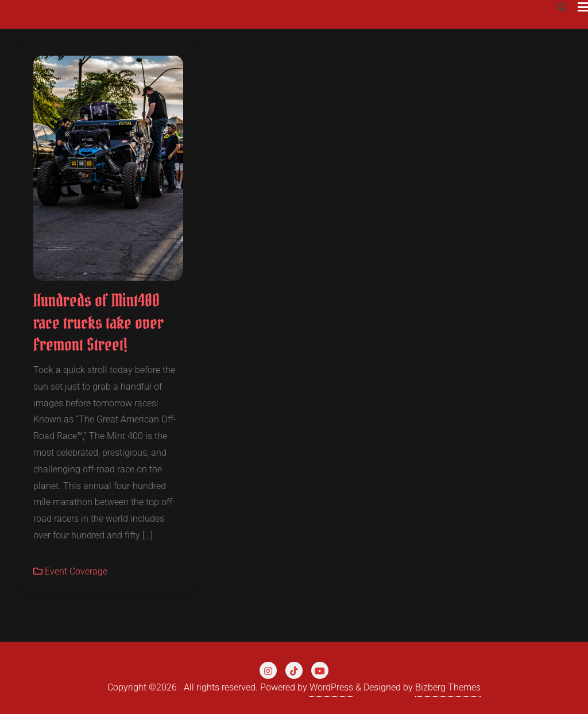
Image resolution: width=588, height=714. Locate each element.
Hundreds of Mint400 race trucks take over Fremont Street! (98, 322)
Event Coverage (70, 571)
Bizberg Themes (448, 687)
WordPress (331, 687)
